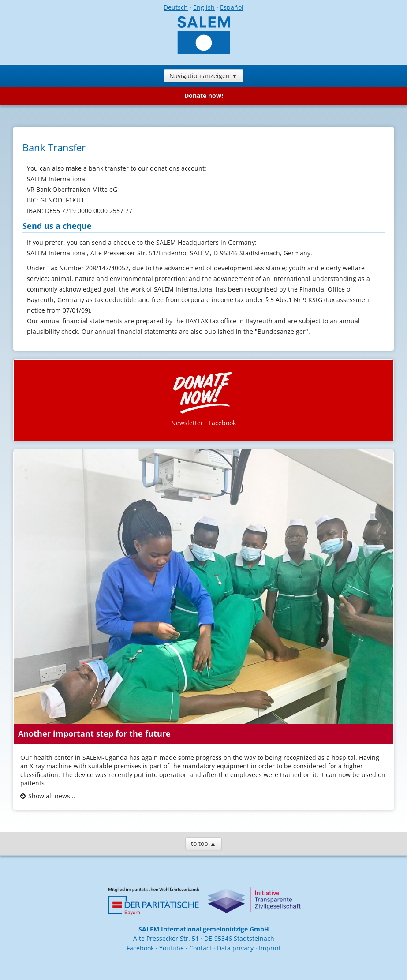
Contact (200, 948)
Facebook (222, 423)
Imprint (270, 948)
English (204, 7)
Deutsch (176, 7)
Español (232, 7)
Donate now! (204, 95)
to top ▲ (203, 843)
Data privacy (235, 948)
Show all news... (52, 796)
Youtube (172, 948)
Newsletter (187, 423)
